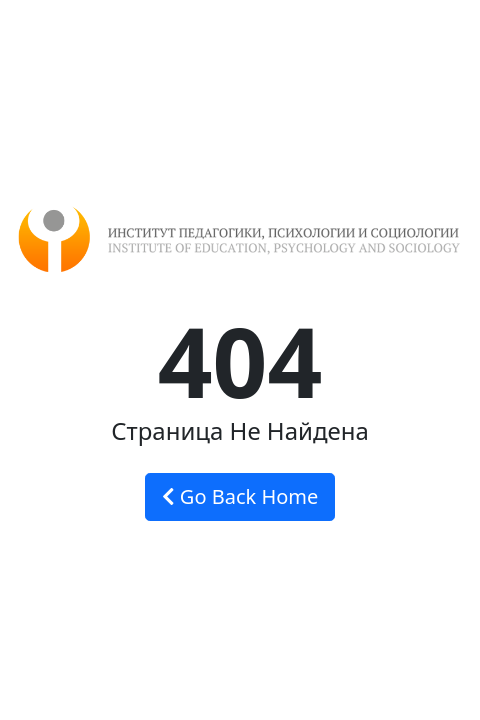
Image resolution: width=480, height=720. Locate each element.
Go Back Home (240, 496)
